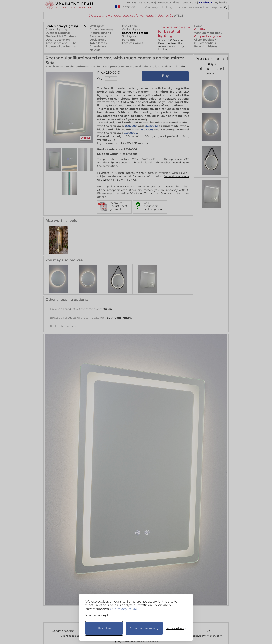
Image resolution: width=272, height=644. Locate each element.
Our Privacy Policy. (123, 609)
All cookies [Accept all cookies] (104, 628)
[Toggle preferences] (175, 628)
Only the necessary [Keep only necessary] (144, 628)
